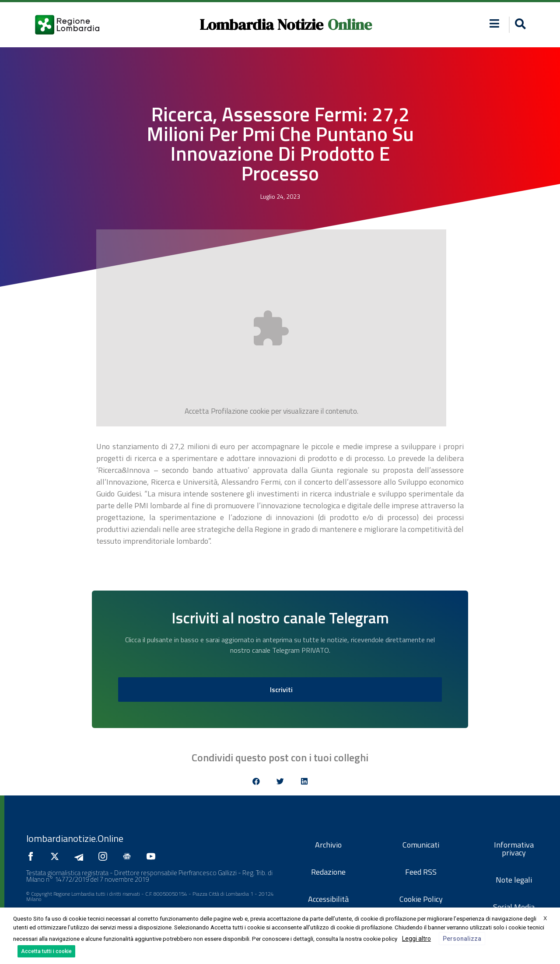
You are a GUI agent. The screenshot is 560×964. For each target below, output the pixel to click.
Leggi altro (416, 939)
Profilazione (229, 411)
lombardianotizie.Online (75, 838)
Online (350, 25)
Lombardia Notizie (261, 25)
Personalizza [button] (462, 939)
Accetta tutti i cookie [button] (46, 951)
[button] (519, 25)
